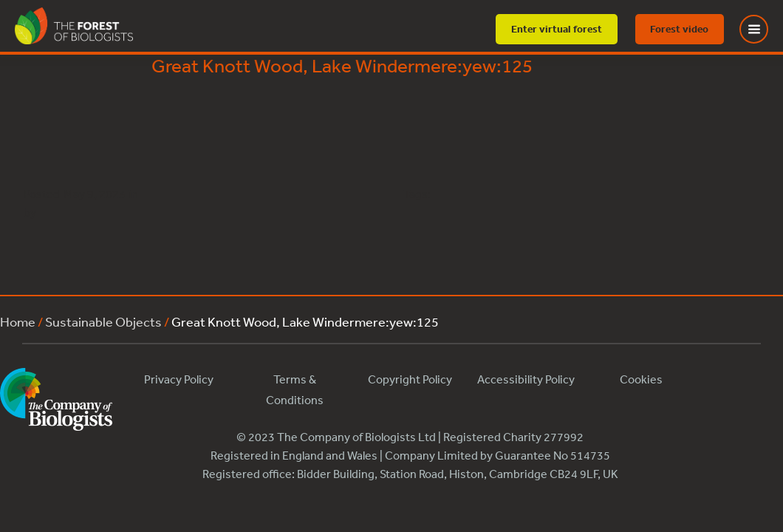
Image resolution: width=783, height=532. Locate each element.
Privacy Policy (179, 379)
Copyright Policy (410, 379)
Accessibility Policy (526, 379)
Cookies (641, 379)
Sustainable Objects (103, 321)
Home (18, 321)
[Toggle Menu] (763, 29)
